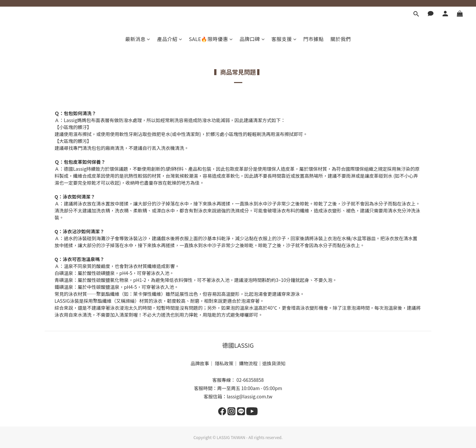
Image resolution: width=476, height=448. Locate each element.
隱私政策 (224, 363)
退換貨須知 (274, 363)
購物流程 (248, 363)
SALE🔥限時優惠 (211, 39)
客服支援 (284, 39)
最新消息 (138, 39)
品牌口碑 (252, 39)
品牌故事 (200, 363)
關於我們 (341, 39)
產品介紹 (170, 39)
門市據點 (314, 39)
